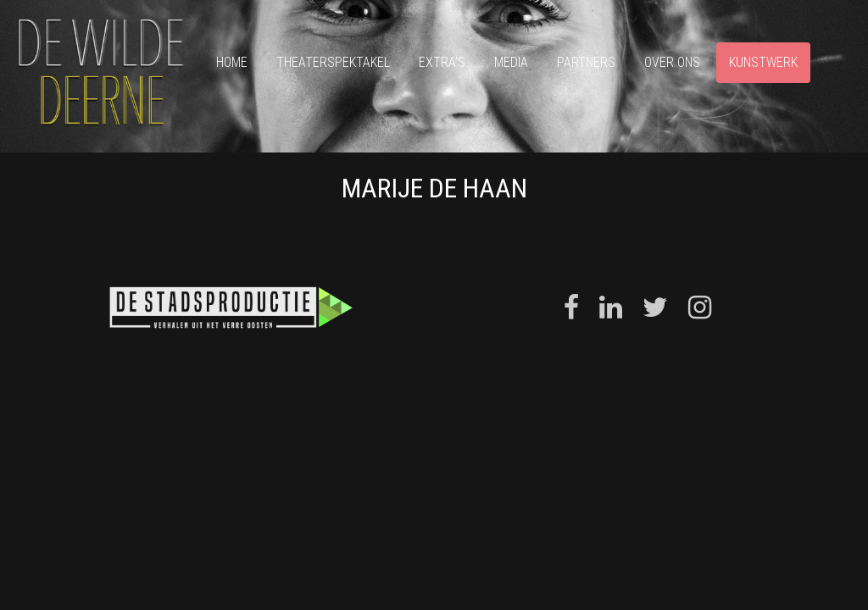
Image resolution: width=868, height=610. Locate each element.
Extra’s (442, 62)
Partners (586, 62)
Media (511, 62)
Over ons (672, 62)
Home (232, 62)
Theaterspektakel (333, 62)
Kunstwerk (763, 62)
